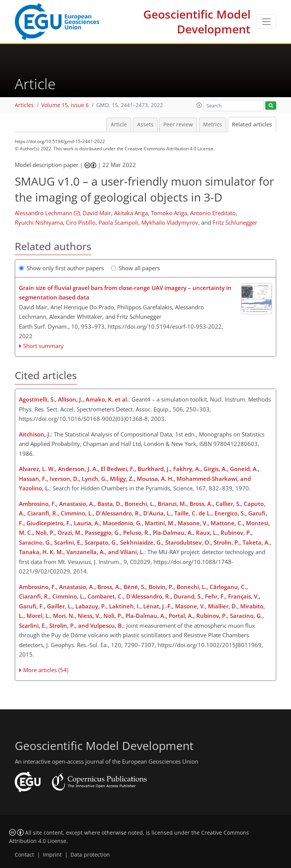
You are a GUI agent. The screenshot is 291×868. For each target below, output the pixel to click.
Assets (145, 124)
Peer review (178, 124)
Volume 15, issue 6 (65, 105)
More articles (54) (46, 670)
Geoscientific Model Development (197, 22)
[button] (199, 105)
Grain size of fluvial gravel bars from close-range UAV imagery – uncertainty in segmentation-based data (125, 293)
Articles (24, 105)
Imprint (52, 855)
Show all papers (135, 268)
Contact (24, 855)
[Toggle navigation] (266, 22)
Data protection (90, 855)
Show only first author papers (61, 268)
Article (119, 124)
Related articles (252, 124)
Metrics (213, 124)
